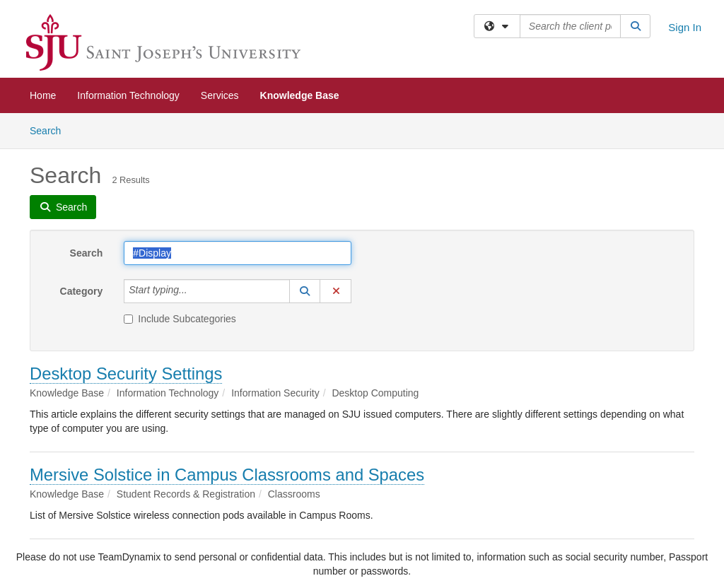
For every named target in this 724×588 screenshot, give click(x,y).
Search (51, 130)
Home (43, 95)
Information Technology (128, 95)
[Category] (195, 291)
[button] (305, 291)
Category (82, 291)
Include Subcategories (180, 319)
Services (220, 95)
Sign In (685, 27)
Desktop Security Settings (126, 374)
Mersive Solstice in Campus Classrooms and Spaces (227, 475)
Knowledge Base (300, 95)
